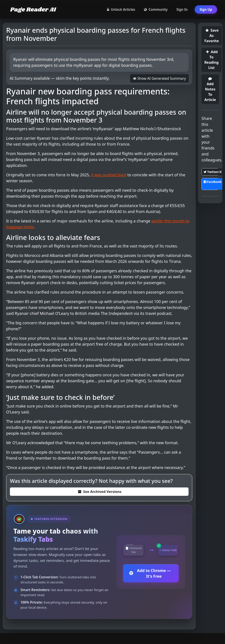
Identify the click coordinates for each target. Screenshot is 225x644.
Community (156, 9)
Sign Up (206, 9)
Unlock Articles (121, 9)
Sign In (182, 9)
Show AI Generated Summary (159, 78)
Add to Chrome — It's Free (150, 573)
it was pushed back (109, 175)
